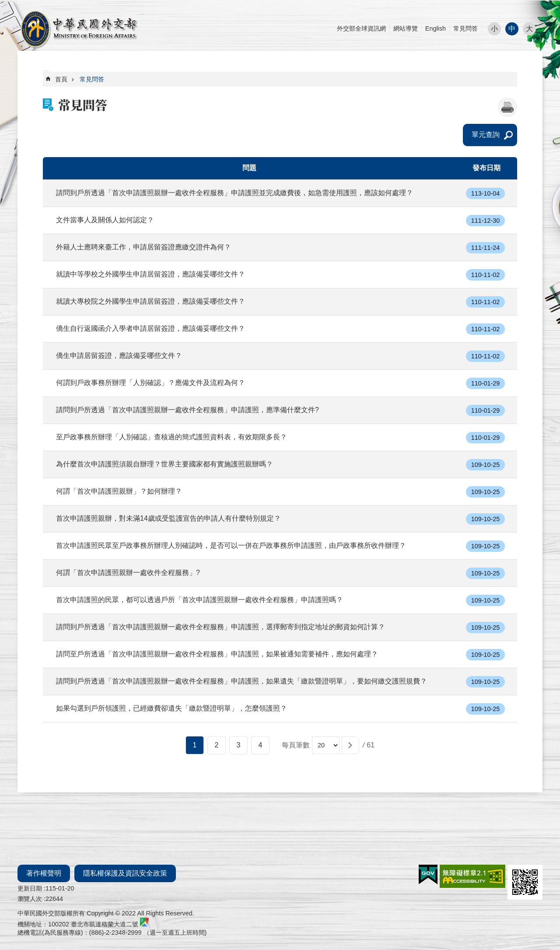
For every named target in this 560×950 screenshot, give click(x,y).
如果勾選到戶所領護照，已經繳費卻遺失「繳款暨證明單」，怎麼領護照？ (171, 708)
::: (3, 4)
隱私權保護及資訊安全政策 (125, 873)
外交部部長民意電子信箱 (79, 29)
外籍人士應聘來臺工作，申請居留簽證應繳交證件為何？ (143, 247)
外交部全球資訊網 (361, 28)
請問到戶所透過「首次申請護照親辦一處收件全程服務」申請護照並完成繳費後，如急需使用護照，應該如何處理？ (234, 193)
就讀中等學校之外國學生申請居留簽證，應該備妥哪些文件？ (150, 274)
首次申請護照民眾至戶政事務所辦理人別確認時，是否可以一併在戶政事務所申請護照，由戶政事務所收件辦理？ (231, 545)
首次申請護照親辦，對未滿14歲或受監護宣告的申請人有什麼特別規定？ (168, 518)
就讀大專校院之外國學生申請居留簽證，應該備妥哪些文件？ (150, 301)
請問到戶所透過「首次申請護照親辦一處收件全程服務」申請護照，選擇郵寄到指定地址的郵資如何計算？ (220, 627)
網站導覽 (406, 28)
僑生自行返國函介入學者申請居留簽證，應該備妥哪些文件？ (150, 328)
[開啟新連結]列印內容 (507, 107)
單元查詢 (486, 135)
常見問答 (465, 28)
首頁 (61, 79)
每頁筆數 (296, 745)
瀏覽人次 (30, 899)
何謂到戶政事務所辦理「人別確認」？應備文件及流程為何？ (150, 383)
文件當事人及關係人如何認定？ (105, 220)
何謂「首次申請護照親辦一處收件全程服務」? (128, 573)
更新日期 (30, 888)
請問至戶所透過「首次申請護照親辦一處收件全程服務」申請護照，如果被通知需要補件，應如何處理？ (217, 654)
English (436, 28)
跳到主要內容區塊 (5, 5)
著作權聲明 (44, 873)
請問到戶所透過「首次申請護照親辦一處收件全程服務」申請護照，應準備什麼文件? (187, 410)
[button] (350, 745)
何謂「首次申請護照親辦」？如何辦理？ (119, 491)
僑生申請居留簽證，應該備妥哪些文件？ (119, 356)
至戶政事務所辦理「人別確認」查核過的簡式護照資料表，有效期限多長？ (171, 437)
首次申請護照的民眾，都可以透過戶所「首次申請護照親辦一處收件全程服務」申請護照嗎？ (199, 600)
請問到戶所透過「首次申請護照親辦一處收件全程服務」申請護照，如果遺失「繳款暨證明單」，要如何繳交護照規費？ (241, 681)
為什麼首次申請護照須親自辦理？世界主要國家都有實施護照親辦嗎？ (164, 464)
